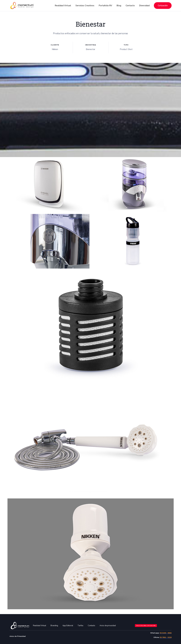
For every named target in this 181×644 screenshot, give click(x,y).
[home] (22, 6)
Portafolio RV (105, 6)
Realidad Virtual (40, 626)
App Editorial (68, 626)
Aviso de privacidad (108, 626)
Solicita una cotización (146, 626)
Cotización (163, 6)
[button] (63, 6)
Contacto (130, 6)
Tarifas (80, 626)
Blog (119, 6)
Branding (54, 626)
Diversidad (144, 6)
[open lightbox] (48, 184)
